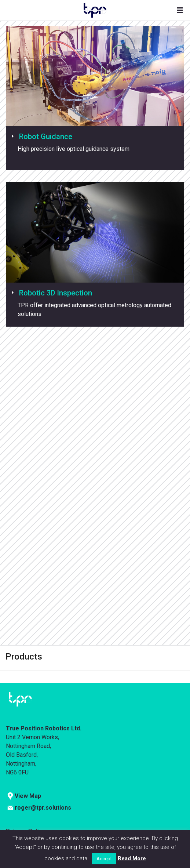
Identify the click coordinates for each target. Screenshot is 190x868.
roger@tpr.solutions (43, 808)
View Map (28, 796)
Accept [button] (104, 859)
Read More (132, 858)
